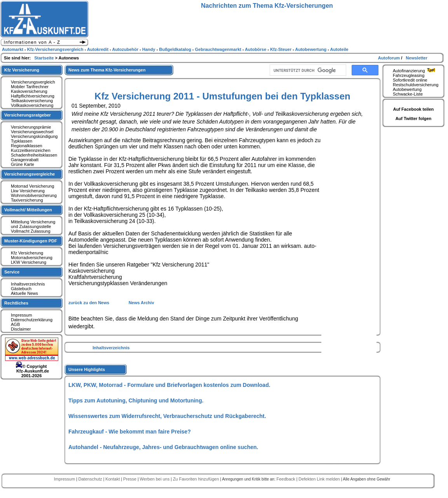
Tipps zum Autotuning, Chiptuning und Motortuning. (136, 400)
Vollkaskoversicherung (32, 105)
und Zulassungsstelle (31, 226)
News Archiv (141, 303)
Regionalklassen (27, 146)
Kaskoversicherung (29, 91)
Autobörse (256, 49)
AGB (15, 324)
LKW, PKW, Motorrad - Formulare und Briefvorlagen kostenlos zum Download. (169, 385)
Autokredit (98, 49)
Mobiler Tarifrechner (30, 87)
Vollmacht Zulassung (31, 231)
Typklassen (22, 141)
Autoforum (390, 58)
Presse (130, 479)
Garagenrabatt (25, 160)
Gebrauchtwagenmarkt (219, 49)
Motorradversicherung (32, 258)
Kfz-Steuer (281, 49)
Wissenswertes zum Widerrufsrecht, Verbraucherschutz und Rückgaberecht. (167, 416)
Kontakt (113, 479)
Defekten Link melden (320, 479)
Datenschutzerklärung (32, 320)
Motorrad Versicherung (32, 186)
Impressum (21, 315)
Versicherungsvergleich (33, 82)
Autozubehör (126, 49)
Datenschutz (91, 479)
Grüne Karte (23, 164)
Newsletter (417, 58)
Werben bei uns (155, 479)
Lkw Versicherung (28, 191)
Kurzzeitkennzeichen (31, 150)
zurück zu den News (89, 303)
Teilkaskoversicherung (32, 101)
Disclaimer (21, 329)
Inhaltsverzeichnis (111, 348)
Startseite (44, 58)
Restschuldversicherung (416, 85)
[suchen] (307, 70)
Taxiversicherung (27, 200)
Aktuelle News (24, 293)
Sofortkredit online (410, 80)
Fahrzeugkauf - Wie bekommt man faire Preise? (130, 432)
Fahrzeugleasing (409, 75)
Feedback (286, 479)
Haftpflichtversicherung (33, 96)
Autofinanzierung (415, 71)
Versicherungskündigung (34, 136)
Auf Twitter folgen (414, 118)
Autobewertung (407, 89)
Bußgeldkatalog (176, 49)
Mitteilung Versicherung (33, 222)
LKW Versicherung (29, 262)
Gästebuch (21, 289)
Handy (149, 49)
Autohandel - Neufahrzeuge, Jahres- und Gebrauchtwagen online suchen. (163, 447)
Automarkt (13, 49)
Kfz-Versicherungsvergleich (56, 49)
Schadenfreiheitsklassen (34, 155)
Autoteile (339, 49)
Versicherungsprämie (31, 127)
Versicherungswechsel (32, 132)
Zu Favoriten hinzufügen (197, 479)
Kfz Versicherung (27, 253)
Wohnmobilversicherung (34, 195)
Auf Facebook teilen (414, 109)
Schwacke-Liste (408, 94)
